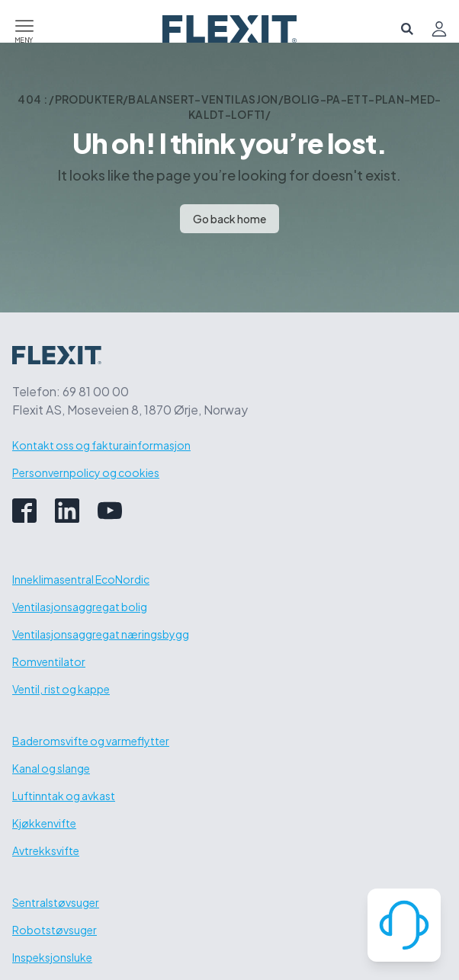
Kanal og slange (51, 768)
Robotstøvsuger (55, 930)
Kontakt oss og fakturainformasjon (101, 445)
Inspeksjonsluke (52, 957)
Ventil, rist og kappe (61, 689)
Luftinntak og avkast (64, 796)
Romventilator (49, 661)
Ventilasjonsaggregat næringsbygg (101, 634)
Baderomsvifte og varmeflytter (91, 741)
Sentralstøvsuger (56, 902)
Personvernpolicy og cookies (86, 472)
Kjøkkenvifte (44, 823)
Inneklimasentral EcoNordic (81, 579)
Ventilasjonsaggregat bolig (80, 607)
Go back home (230, 219)
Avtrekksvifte (46, 850)
